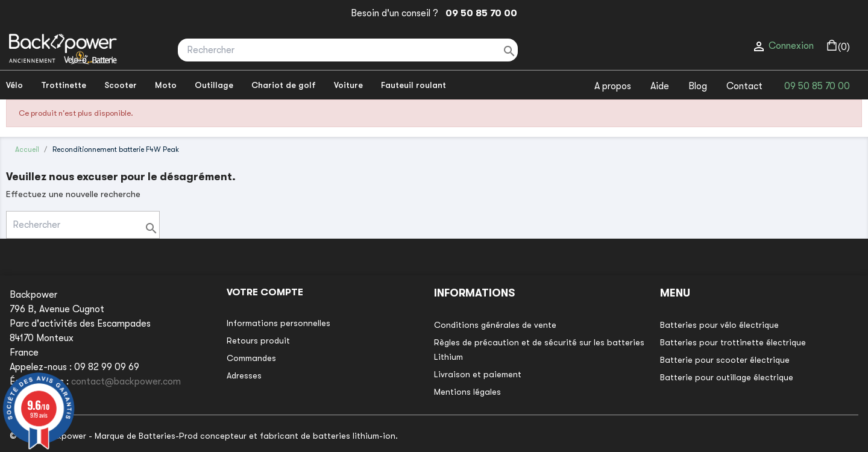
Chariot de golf (284, 85)
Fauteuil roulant (414, 85)
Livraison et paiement (478, 374)
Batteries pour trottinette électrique (733, 342)
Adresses (244, 375)
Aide (660, 86)
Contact (744, 86)
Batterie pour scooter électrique (725, 360)
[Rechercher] (348, 50)
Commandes (251, 358)
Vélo (14, 85)
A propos (613, 86)
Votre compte (265, 292)
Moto (166, 85)
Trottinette (64, 85)
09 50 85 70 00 (479, 13)
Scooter (121, 85)
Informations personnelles (278, 323)
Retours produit (258, 341)
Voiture (348, 85)
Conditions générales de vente (495, 325)
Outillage (214, 85)
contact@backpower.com (126, 381)
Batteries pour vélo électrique (719, 325)
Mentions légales (467, 392)
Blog (698, 86)
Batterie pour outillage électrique (727, 377)
